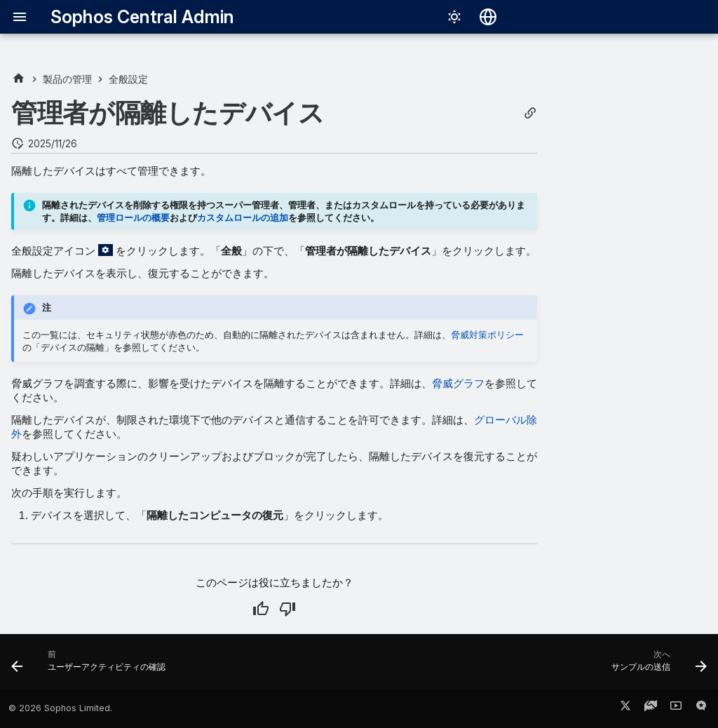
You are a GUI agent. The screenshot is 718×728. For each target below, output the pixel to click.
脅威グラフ (458, 383)
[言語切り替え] (488, 17)
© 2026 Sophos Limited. (60, 708)
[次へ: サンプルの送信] (656, 666)
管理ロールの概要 (133, 217)
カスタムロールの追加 (243, 217)
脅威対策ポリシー (487, 335)
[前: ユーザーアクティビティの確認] (92, 666)
